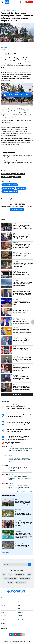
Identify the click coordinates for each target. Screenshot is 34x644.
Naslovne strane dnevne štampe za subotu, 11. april (21, 349)
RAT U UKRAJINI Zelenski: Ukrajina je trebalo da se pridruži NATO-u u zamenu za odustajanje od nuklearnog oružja (19, 438)
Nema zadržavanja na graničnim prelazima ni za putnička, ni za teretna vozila (23, 265)
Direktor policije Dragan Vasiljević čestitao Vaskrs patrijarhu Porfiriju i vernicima (22, 378)
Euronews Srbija (20, 574)
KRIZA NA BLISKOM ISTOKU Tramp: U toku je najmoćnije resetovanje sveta (18, 423)
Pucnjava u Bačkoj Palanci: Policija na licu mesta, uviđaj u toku (22, 303)
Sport (2, 612)
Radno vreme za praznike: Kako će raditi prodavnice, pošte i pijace (19, 416)
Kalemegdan (6, 177)
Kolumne (20, 616)
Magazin (20, 612)
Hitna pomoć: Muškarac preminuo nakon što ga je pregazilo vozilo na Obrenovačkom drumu (21, 274)
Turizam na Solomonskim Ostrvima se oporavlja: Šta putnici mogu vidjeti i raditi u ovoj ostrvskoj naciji (23, 535)
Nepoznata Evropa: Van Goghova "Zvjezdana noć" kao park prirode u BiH (23, 545)
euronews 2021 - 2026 (17, 641)
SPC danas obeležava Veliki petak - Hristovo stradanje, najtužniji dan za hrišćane (22, 246)
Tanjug (6, 48)
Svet (19, 605)
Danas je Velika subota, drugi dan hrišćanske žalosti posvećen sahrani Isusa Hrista (22, 255)
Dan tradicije (7, 174)
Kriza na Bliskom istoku (10, 192)
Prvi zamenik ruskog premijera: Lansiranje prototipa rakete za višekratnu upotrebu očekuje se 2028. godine (18, 407)
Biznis (17, 499)
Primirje (10, 582)
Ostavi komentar (17, 209)
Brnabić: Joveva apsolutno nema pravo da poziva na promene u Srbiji (21, 369)
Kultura (18, 542)
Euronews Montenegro (10, 185)
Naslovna (3, 10)
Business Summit (5, 602)
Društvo (14, 10)
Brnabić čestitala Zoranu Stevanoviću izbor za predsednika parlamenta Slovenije (21, 322)
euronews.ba (8, 495)
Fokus (10, 447)
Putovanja (18, 510)
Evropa (3, 605)
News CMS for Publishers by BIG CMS (17, 643)
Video (2, 619)
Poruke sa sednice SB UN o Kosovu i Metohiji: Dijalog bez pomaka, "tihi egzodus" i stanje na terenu (23, 227)
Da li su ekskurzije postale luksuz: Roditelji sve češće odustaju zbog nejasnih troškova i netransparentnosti (22, 236)
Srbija (9, 10)
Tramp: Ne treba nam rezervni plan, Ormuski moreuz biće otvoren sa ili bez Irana (20, 460)
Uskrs (29, 574)
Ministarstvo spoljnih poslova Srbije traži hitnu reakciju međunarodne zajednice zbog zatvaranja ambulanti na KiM (22, 340)
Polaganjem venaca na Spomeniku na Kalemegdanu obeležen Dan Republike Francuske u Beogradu (17, 162)
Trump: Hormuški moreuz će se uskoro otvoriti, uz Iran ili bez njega (23, 524)
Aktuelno (16, 262)
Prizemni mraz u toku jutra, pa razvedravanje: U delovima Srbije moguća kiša (22, 284)
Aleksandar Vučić (21, 582)
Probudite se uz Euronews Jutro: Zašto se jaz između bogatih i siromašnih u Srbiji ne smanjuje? (22, 331)
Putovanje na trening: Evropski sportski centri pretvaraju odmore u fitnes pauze (23, 514)
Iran (4, 574)
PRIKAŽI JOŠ (6, 553)
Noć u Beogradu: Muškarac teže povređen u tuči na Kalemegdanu (17, 156)
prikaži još (17, 394)
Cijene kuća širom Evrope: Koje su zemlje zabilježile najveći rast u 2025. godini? (23, 503)
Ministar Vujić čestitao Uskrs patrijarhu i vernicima (22, 311)
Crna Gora (21, 619)
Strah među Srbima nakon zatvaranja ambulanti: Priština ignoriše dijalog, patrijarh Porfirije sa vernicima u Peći (22, 388)
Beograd (17, 177)
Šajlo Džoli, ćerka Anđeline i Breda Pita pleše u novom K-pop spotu (18, 430)
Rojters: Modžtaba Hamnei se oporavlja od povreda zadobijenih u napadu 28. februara (20, 450)
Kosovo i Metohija (8, 188)
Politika (15, 224)
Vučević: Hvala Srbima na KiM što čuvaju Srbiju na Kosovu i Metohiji (22, 359)
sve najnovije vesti (25, 492)
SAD (10, 574)
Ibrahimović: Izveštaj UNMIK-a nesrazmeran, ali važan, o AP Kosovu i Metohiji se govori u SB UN (22, 293)
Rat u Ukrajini (21, 188)
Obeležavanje (19, 174)
